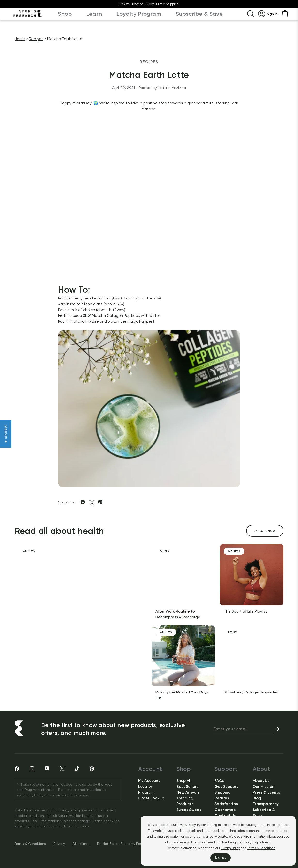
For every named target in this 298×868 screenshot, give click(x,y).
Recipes (36, 39)
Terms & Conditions (261, 848)
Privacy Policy (186, 825)
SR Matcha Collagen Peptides (111, 316)
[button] (6, 434)
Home (20, 39)
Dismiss (221, 857)
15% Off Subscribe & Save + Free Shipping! (149, 4)
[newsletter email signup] (244, 729)
